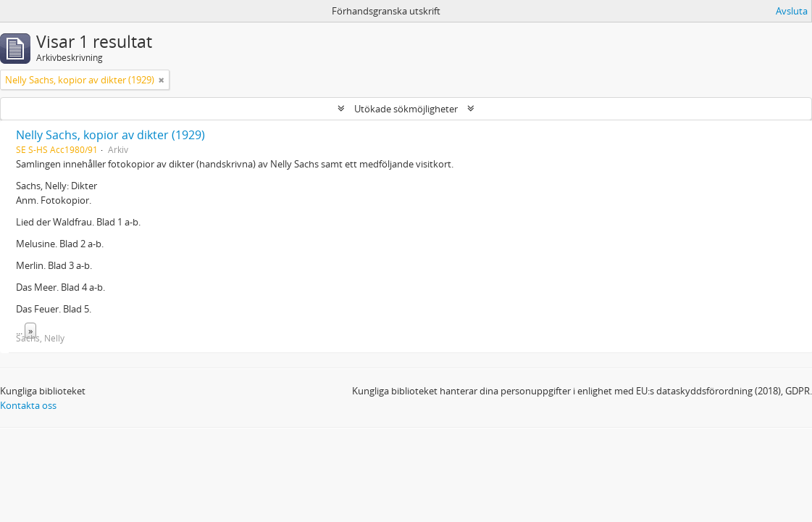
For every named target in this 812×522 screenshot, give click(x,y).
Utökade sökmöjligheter (406, 109)
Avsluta (792, 11)
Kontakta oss (28, 405)
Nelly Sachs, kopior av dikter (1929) (110, 135)
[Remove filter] (162, 80)
